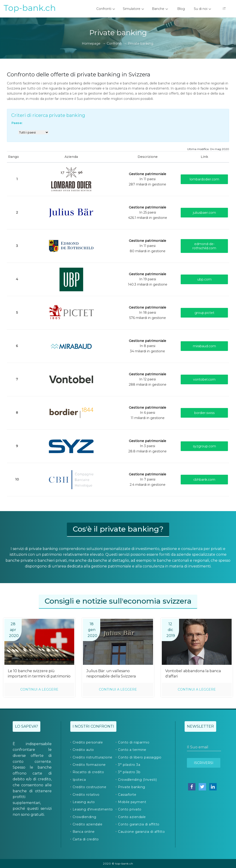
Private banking (132, 787)
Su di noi (202, 9)
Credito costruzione (90, 787)
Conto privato (130, 809)
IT (224, 9)
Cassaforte (127, 795)
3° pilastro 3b (129, 772)
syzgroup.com (204, 446)
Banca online (84, 832)
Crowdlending (84, 817)
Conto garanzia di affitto (139, 824)
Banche (160, 9)
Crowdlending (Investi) (137, 780)
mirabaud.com (204, 346)
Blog (181, 9)
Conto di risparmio (134, 742)
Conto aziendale (132, 817)
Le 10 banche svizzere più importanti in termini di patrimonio (39, 674)
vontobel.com (204, 379)
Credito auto (83, 750)
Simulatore (133, 9)
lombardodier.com (204, 179)
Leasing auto (84, 802)
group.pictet (204, 313)
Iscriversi (204, 763)
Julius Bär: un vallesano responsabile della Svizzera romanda (111, 674)
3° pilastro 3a (129, 765)
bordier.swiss (204, 413)
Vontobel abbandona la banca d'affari (193, 674)
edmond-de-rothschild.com (204, 246)
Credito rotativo (86, 795)
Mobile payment (132, 802)
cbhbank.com (204, 480)
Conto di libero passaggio (140, 757)
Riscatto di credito (88, 772)
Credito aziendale (88, 824)
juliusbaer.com (204, 213)
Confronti (106, 9)
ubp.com (204, 279)
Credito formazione (89, 765)
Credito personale (88, 742)
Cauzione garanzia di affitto (141, 832)
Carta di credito (86, 839)
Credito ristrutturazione (93, 757)
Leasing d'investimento (93, 809)
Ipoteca (79, 780)
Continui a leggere (39, 689)
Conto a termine (132, 750)
